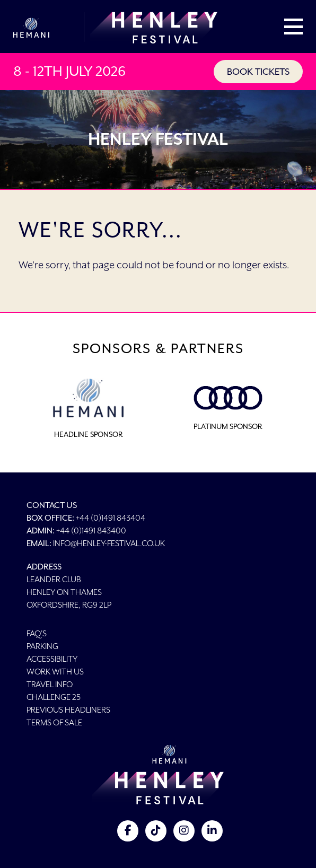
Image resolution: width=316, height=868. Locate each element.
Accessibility (52, 659)
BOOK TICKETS (258, 72)
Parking (42, 646)
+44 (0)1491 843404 (111, 518)
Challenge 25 (54, 697)
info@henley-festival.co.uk (109, 543)
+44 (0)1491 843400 (91, 531)
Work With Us (55, 672)
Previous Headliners (68, 710)
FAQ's (37, 633)
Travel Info (50, 684)
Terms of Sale (54, 722)
